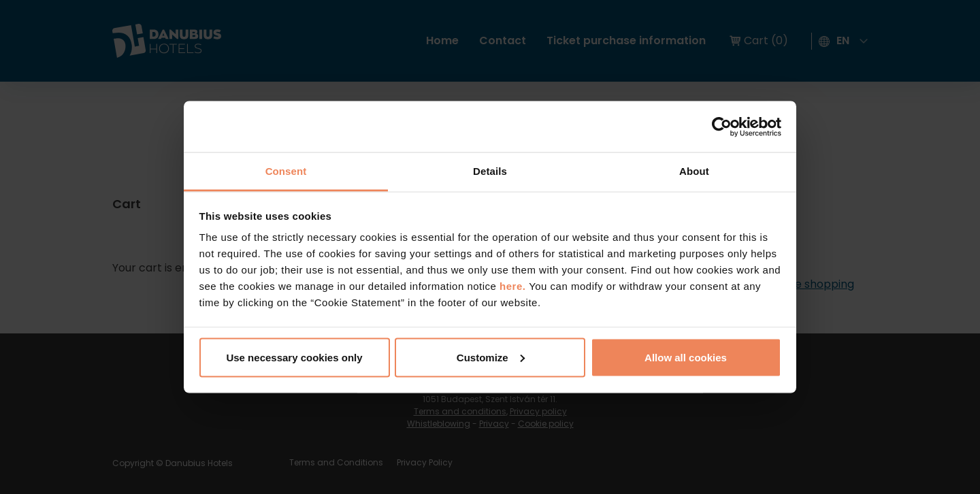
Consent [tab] (286, 171)
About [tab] (694, 171)
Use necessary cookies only (294, 357)
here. (514, 286)
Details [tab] (490, 171)
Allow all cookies (686, 357)
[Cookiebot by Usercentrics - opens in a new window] (722, 127)
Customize (491, 357)
